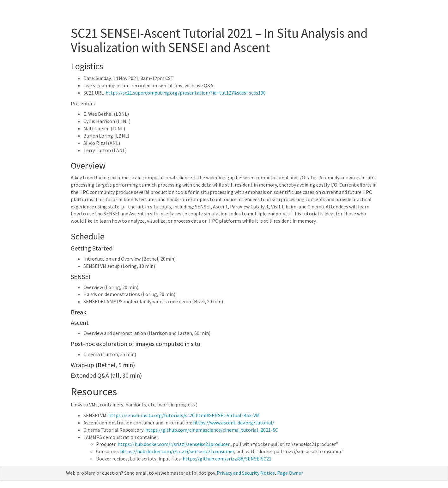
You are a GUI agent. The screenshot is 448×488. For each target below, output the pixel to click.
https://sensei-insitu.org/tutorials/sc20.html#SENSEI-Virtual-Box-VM (184, 415)
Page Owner (290, 473)
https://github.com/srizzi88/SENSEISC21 (227, 459)
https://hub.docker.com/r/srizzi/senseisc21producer (174, 444)
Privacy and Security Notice (246, 473)
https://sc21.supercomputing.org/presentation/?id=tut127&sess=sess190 (186, 93)
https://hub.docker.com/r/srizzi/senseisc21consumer (177, 451)
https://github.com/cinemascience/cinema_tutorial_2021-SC (212, 430)
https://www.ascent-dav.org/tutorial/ (234, 423)
